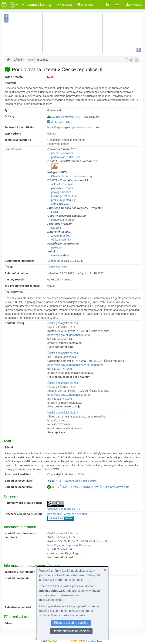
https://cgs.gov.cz (58, 421)
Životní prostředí (61, 236)
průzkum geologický (63, 200)
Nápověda (64, 5)
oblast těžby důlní (62, 184)
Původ (9, 447)
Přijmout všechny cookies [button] (71, 623)
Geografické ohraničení (20, 261)
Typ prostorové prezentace (22, 286)
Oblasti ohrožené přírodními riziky (72, 176)
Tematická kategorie (18, 140)
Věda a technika (61, 240)
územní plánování (62, 153)
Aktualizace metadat (18, 607)
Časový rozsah (14, 280)
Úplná (32, 60)
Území (9, 267)
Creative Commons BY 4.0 (64, 509)
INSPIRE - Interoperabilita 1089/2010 (73, 481)
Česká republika (57, 267)
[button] (118, 5)
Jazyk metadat (14, 77)
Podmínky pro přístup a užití (23, 503)
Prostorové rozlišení (18, 474)
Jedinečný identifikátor (20, 127)
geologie (56, 248)
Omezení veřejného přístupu (23, 514)
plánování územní (62, 188)
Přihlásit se (134, 5)
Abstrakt (10, 83)
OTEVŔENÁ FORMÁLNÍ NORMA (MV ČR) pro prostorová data (91, 487)
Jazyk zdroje (13, 134)
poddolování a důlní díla (66, 157)
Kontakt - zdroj (14, 323)
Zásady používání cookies (67, 615)
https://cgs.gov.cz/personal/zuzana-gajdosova (75, 365)
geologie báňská (61, 192)
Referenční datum (16, 273)
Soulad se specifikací (19, 481)
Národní (56, 228)
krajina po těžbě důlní (64, 196)
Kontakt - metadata (17, 578)
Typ (7, 110)
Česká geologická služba (63, 323)
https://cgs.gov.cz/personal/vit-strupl (69, 335)
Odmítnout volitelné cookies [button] (71, 631)
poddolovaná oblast (63, 220)
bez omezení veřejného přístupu (67, 514)
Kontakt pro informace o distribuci (20, 535)
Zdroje (9, 623)
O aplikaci (85, 5)
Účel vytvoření (14, 292)
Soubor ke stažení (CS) (64, 117)
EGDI (55, 212)
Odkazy (9, 116)
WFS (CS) (56, 122)
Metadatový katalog (26, 5)
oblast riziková (60, 204)
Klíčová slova (13, 149)
